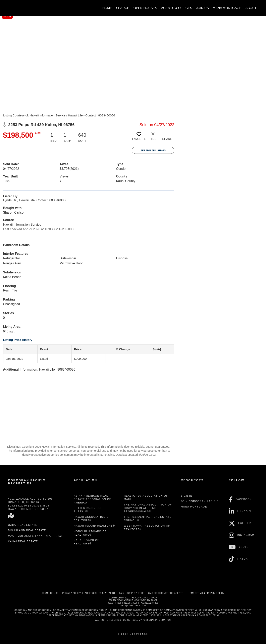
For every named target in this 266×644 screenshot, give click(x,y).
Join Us (202, 8)
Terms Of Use (50, 593)
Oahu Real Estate (23, 525)
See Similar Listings (153, 150)
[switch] (139, 138)
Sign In (187, 496)
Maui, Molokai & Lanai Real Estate (36, 536)
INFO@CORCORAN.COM (133, 606)
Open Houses (145, 8)
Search (123, 8)
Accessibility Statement (100, 593)
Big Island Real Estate (27, 530)
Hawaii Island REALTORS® (94, 526)
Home (107, 8)
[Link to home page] (8, 6)
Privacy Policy (71, 593)
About (251, 8)
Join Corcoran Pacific (200, 501)
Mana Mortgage (227, 8)
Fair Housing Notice (132, 593)
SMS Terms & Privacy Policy (207, 593)
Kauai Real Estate (23, 541)
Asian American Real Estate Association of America (92, 499)
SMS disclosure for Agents (166, 593)
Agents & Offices (177, 8)
